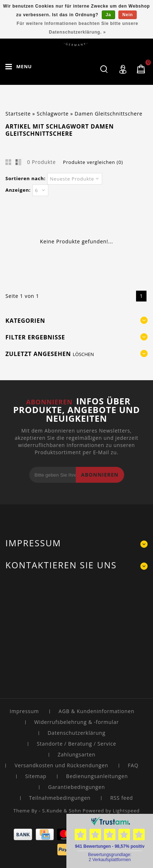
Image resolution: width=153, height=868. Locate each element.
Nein (128, 15)
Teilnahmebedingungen (60, 798)
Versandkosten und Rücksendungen (61, 765)
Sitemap (36, 776)
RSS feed (121, 798)
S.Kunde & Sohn (62, 811)
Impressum (24, 711)
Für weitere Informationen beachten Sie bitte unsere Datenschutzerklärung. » (77, 28)
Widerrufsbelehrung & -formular (77, 722)
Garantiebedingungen (76, 787)
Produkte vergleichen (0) (93, 162)
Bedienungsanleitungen (97, 776)
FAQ (133, 765)
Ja (108, 15)
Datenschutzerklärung (76, 733)
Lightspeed (126, 811)
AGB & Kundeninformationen (96, 711)
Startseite (18, 114)
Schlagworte (53, 114)
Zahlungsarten (77, 754)
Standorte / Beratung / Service (76, 744)
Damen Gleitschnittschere (109, 114)
